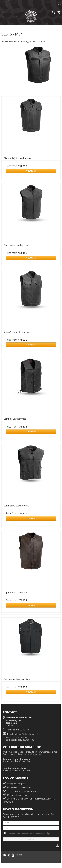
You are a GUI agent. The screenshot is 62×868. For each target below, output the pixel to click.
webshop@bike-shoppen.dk (26, 734)
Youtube (17, 855)
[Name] (31, 823)
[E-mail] (31, 828)
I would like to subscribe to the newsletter (29, 833)
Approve (31, 839)
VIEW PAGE (31, 171)
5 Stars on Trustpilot (16, 784)
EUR (60, 5)
